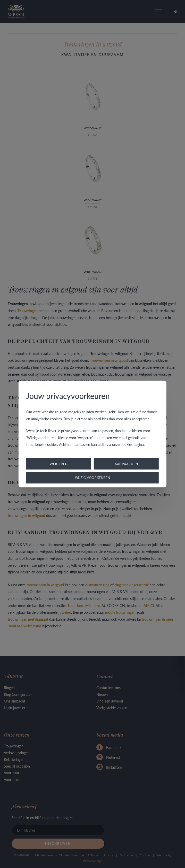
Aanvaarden (126, 464)
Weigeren (59, 464)
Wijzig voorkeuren (93, 478)
